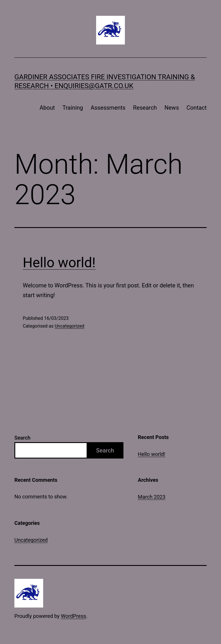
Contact (197, 108)
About (47, 108)
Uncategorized (69, 326)
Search (22, 438)
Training (73, 108)
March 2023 (152, 497)
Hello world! (59, 263)
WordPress (74, 616)
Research (145, 108)
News (172, 108)
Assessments (108, 108)
